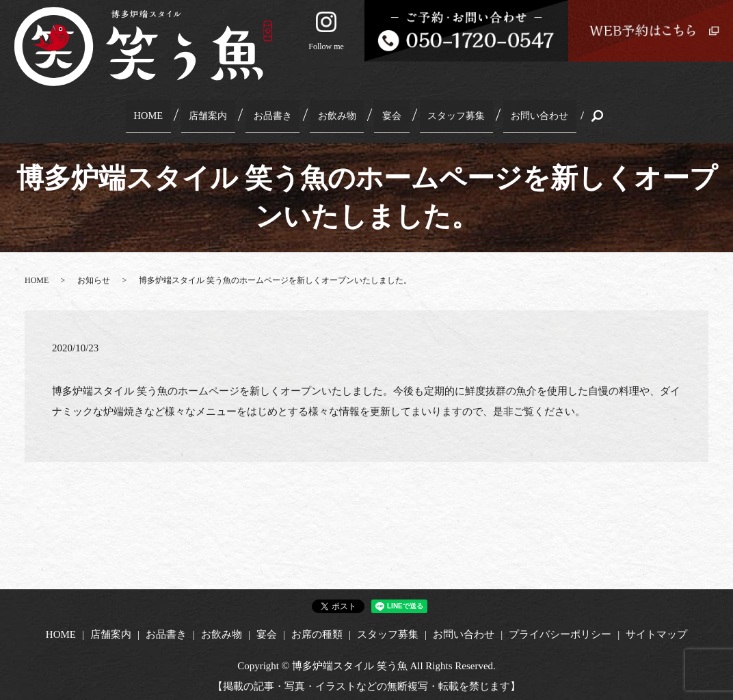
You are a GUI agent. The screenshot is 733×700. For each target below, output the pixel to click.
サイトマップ (656, 628)
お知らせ (94, 274)
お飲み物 (334, 112)
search (576, 113)
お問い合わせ (520, 112)
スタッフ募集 (440, 112)
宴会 (382, 112)
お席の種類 (317, 628)
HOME (165, 112)
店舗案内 (217, 112)
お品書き (276, 112)
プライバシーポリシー (560, 628)
